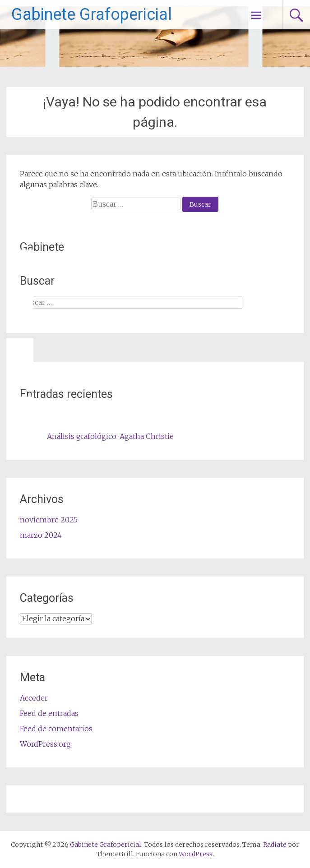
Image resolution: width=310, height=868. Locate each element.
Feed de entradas (49, 713)
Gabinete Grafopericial (92, 14)
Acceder (34, 698)
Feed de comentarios (56, 729)
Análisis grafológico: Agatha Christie (110, 436)
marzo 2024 (41, 535)
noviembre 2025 (49, 520)
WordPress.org (45, 744)
